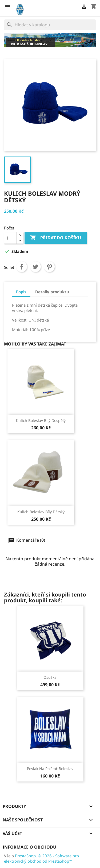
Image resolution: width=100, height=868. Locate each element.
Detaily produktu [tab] (52, 292)
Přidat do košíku (56, 238)
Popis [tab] (21, 292)
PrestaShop (25, 856)
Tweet (35, 267)
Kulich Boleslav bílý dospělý (41, 420)
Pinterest (49, 267)
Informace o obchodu (29, 847)
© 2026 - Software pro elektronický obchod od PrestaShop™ (41, 858)
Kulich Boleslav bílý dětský (41, 512)
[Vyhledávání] (50, 25)
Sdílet (22, 267)
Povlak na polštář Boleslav (50, 769)
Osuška (50, 677)
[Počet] (10, 238)
